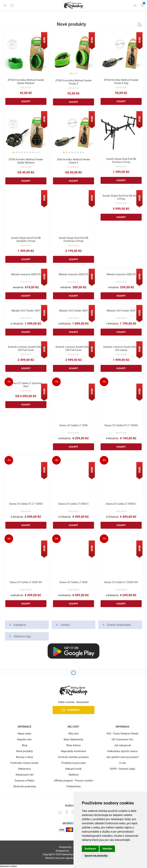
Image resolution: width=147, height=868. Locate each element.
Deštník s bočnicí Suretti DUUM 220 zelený (121, 348)
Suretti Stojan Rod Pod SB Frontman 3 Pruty (73, 239)
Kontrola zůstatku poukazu (73, 757)
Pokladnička (73, 786)
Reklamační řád (25, 775)
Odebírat (73, 710)
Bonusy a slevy (25, 757)
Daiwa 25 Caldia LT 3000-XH (26, 582)
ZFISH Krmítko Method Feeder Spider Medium (26, 161)
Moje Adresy (74, 745)
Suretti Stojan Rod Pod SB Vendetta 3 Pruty (26, 239)
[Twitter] (60, 812)
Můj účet (73, 734)
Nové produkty (24, 751)
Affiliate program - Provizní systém (73, 781)
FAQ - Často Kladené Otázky (122, 734)
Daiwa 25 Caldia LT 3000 (73, 582)
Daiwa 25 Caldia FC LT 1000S (26, 504)
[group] (73, 54)
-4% (56, 460)
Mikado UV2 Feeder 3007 (121, 311)
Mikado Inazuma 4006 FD (26, 274)
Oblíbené (74, 775)
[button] (71, 73)
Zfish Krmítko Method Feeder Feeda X (73, 161)
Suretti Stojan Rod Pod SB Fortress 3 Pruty (121, 161)
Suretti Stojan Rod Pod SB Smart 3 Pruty (121, 197)
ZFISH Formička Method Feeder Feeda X (73, 82)
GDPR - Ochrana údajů (123, 769)
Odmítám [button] (107, 849)
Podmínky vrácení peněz (24, 763)
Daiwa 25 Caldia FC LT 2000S (121, 425)
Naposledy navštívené (73, 751)
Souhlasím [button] (90, 849)
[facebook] (67, 812)
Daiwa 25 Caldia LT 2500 (73, 425)
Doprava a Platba (24, 781)
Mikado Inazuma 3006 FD (73, 274)
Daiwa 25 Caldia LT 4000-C (121, 504)
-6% (104, 460)
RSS (140, 25)
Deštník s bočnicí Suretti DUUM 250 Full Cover (74, 348)
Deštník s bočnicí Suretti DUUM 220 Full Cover (26, 348)
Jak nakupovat (122, 745)
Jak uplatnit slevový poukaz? (122, 757)
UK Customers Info (122, 739)
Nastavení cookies (8, 866)
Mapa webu (24, 734)
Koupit (26, 101)
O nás (122, 763)
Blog (24, 745)
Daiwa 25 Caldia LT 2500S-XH (121, 582)
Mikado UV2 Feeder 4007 (73, 311)
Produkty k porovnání (73, 763)
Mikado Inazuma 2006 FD (121, 274)
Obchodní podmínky (25, 786)
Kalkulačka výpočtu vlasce (122, 751)
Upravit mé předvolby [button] (96, 856)
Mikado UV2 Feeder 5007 (26, 311)
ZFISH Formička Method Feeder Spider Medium (26, 82)
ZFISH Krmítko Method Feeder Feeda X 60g (121, 82)
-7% (9, 382)
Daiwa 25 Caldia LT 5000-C (73, 504)
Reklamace (24, 769)
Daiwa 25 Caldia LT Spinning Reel (26, 385)
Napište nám (25, 739)
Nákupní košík (73, 769)
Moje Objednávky (73, 739)
